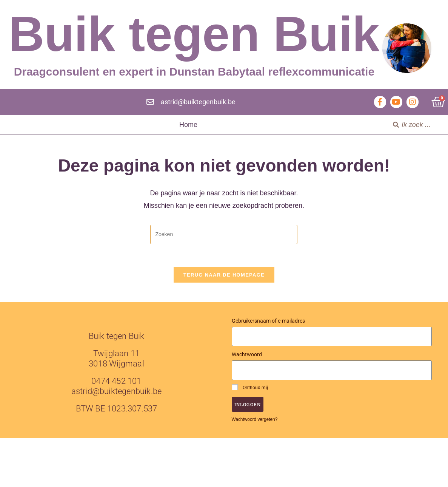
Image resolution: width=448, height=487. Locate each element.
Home (188, 125)
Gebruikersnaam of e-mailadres (268, 321)
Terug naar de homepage (224, 275)
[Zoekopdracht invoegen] (224, 234)
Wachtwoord (247, 354)
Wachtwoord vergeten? (255, 419)
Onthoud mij (250, 387)
